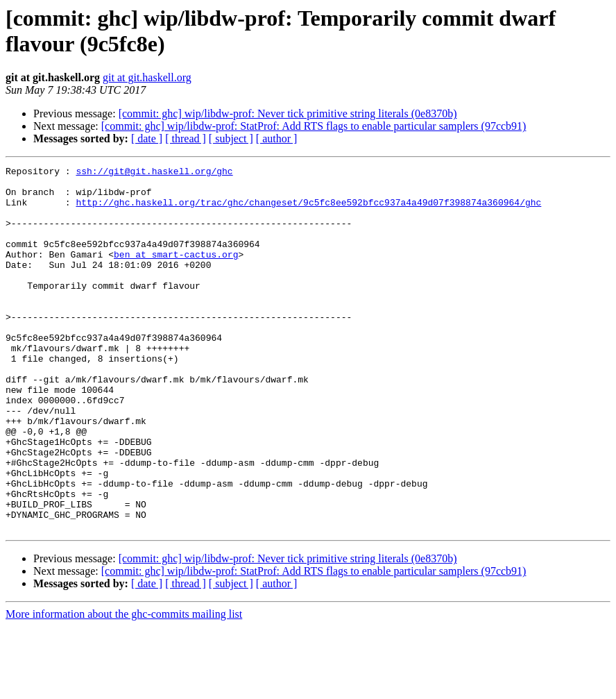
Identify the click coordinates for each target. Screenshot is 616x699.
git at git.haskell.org (147, 77)
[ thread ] (186, 138)
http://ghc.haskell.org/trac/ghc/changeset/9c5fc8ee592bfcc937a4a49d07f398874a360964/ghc (308, 210)
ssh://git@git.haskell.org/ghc (154, 173)
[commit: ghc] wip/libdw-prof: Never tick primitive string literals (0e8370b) (288, 113)
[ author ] (277, 138)
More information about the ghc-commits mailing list (124, 687)
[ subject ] (231, 138)
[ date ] (147, 138)
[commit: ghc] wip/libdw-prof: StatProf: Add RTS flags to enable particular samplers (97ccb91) (314, 126)
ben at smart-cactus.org (176, 273)
